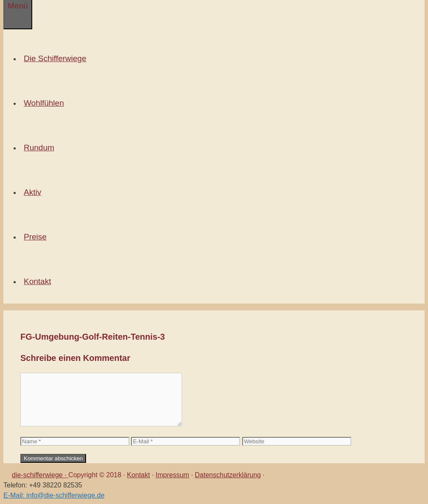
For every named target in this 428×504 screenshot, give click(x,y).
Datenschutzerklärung (228, 475)
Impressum (172, 475)
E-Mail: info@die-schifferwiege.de (54, 495)
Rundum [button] (41, 148)
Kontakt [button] (39, 281)
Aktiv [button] (34, 192)
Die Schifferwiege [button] (57, 58)
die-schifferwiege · (40, 475)
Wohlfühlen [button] (46, 103)
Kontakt (138, 475)
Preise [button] (37, 237)
